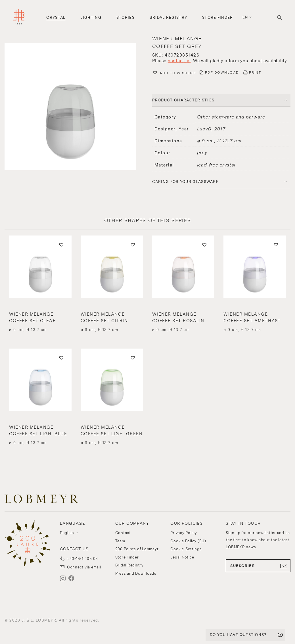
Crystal (56, 17)
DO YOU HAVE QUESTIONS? (238, 635)
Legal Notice (182, 557)
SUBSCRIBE (258, 566)
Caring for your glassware (186, 182)
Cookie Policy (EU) (188, 541)
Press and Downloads (136, 573)
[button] (74, 107)
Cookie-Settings (186, 549)
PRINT (255, 72)
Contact (123, 533)
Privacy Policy (184, 533)
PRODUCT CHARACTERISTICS (183, 100)
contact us (179, 61)
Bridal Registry (169, 17)
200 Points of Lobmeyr (137, 549)
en (245, 17)
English (67, 533)
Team (120, 541)
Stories (125, 17)
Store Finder (218, 17)
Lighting (91, 17)
